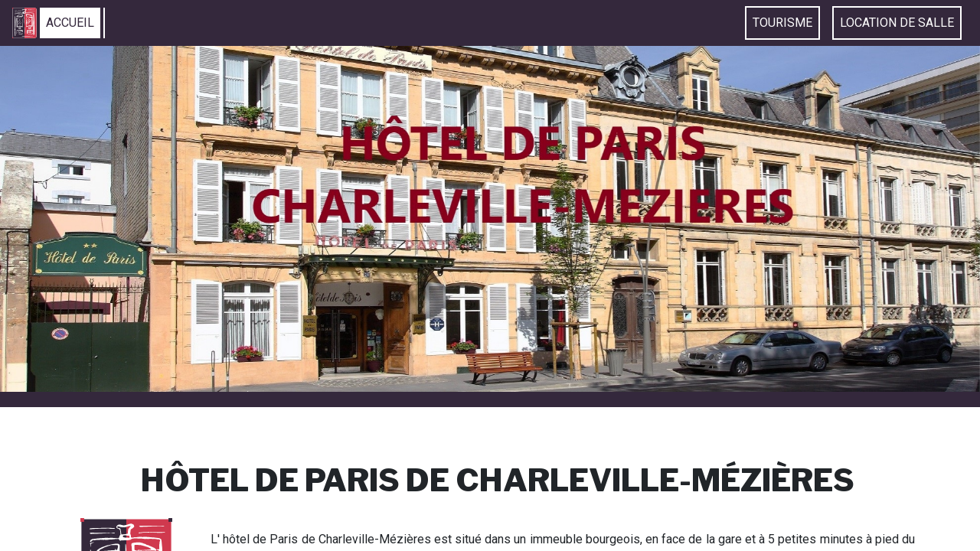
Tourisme (782, 23)
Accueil (70, 23)
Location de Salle (897, 23)
